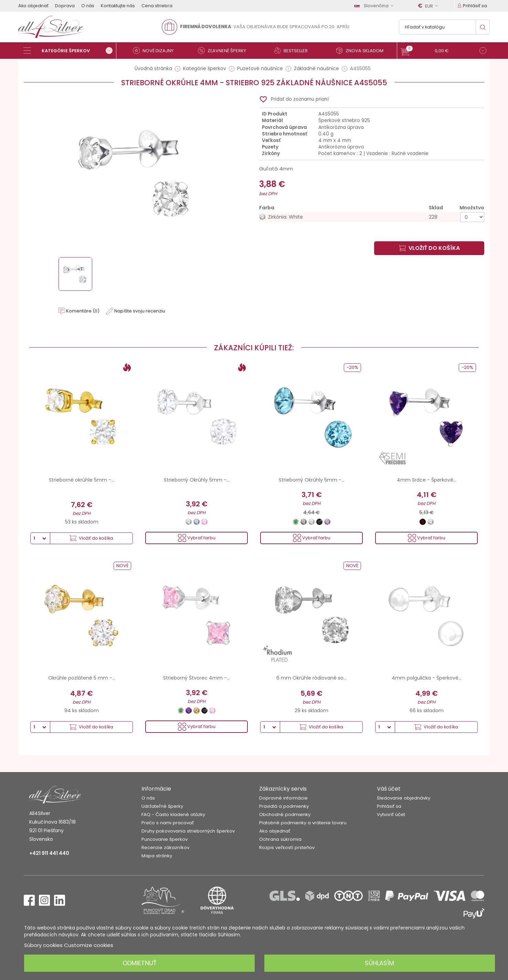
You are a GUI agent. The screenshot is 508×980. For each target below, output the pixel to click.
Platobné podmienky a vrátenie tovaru (303, 823)
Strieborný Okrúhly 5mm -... (197, 480)
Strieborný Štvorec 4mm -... (197, 678)
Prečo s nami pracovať (168, 823)
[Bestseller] (294, 51)
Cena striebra (157, 6)
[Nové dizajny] (156, 51)
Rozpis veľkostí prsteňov (287, 847)
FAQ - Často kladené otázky (173, 814)
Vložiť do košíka (429, 248)
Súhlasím (379, 963)
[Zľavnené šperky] (225, 51)
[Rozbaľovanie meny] (429, 6)
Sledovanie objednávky (404, 798)
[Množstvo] (472, 217)
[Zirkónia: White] (372, 217)
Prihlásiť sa (389, 806)
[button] (443, 51)
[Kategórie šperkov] (70, 51)
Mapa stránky (157, 856)
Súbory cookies (43, 945)
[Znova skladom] (362, 51)
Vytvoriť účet (391, 814)
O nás (88, 6)
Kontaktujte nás (118, 6)
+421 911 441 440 (49, 853)
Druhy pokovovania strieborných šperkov (188, 831)
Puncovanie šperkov (165, 839)
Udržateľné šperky (162, 806)
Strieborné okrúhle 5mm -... (82, 480)
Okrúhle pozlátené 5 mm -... (82, 678)
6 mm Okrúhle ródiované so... (311, 678)
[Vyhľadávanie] (444, 27)
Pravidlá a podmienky (284, 806)
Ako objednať (33, 6)
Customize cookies (89, 945)
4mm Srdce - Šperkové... (427, 480)
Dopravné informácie (283, 798)
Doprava (65, 6)
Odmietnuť (140, 963)
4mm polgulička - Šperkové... (427, 678)
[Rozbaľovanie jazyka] (375, 6)
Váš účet (389, 789)
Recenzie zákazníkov (165, 847)
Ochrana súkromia (280, 839)
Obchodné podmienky (285, 814)
